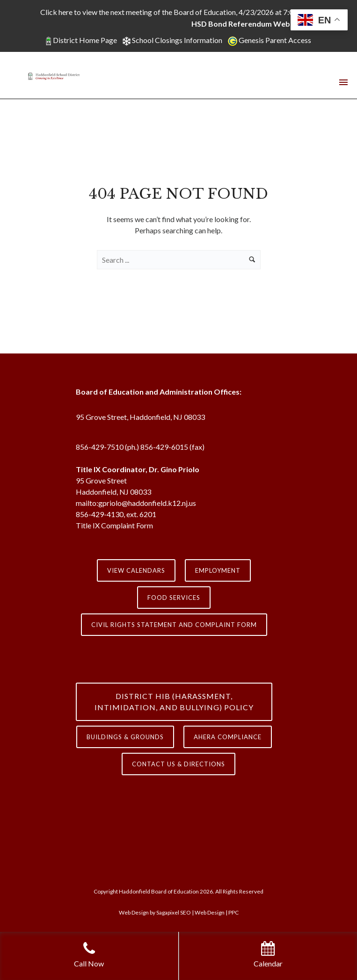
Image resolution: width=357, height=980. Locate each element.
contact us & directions (178, 764)
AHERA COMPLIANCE (228, 737)
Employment (218, 570)
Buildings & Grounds (125, 737)
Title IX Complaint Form (114, 525)
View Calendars (136, 570)
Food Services (174, 598)
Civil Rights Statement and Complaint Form (174, 625)
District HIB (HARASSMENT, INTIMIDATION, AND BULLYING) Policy (174, 702)
